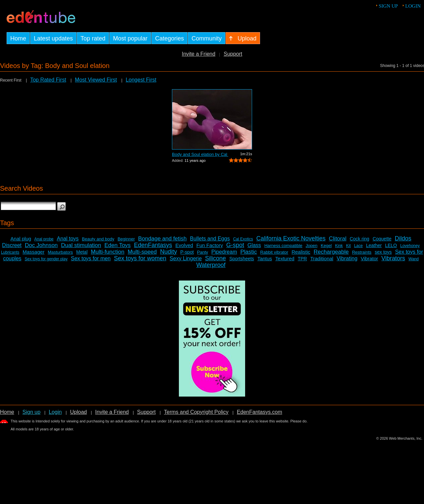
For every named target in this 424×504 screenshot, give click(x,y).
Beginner (126, 239)
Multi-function (107, 252)
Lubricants (10, 252)
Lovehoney (410, 246)
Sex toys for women (140, 258)
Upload (78, 412)
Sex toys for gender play (46, 259)
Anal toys (68, 239)
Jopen (312, 246)
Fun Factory (210, 245)
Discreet (12, 245)
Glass (254, 245)
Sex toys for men (91, 258)
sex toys (383, 252)
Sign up (388, 6)
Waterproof (211, 265)
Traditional (322, 258)
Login (413, 6)
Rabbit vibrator (274, 252)
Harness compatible (283, 246)
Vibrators (393, 258)
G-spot (235, 245)
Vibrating (347, 258)
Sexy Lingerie (186, 258)
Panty (203, 252)
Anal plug (21, 239)
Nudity (168, 252)
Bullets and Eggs (210, 239)
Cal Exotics (243, 239)
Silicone (215, 258)
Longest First (141, 80)
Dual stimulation (81, 245)
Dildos (403, 238)
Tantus (265, 258)
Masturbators (60, 252)
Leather (374, 245)
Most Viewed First (96, 80)
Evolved (184, 245)
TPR (302, 259)
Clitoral (338, 239)
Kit (348, 246)
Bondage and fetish (162, 239)
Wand (414, 259)
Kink (339, 246)
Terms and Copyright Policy (196, 412)
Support (233, 54)
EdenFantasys (153, 245)
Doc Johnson (41, 245)
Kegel (326, 246)
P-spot (187, 252)
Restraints (362, 252)
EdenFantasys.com (260, 412)
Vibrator (369, 258)
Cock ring (360, 239)
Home (7, 412)
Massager (33, 252)
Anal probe (44, 239)
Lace (358, 246)
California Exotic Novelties (291, 238)
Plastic (248, 252)
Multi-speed (142, 252)
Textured (285, 258)
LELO (391, 245)
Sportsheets (242, 259)
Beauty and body (98, 239)
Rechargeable (331, 252)
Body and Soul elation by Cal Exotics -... (200, 154)
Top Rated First (48, 80)
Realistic (301, 252)
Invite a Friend (199, 54)
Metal (82, 252)
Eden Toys (117, 245)
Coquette (382, 239)
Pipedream (224, 252)
